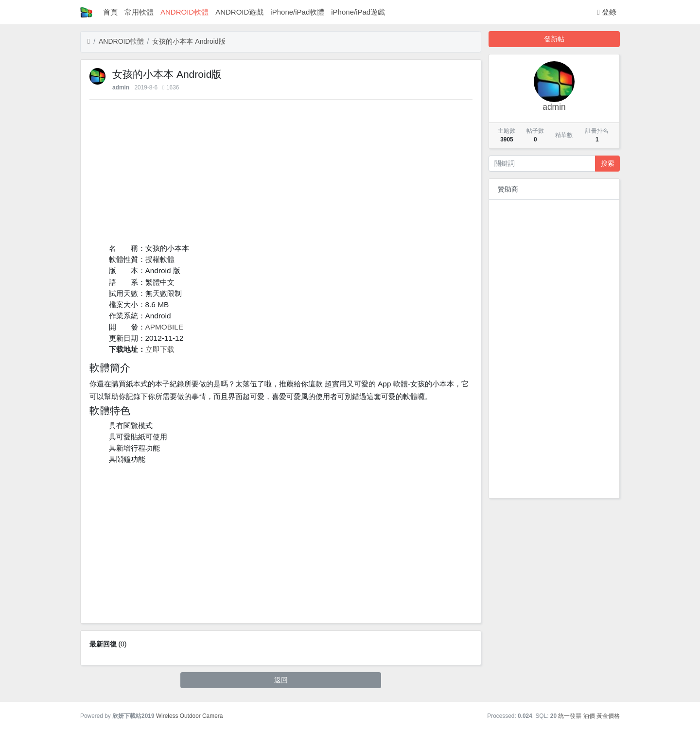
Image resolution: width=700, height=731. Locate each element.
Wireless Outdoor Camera (189, 716)
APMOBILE (165, 327)
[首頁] (89, 42)
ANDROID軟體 (184, 12)
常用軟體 (139, 12)
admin (121, 87)
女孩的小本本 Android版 (189, 41)
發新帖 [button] (554, 39)
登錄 (607, 12)
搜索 (608, 163)
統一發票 (570, 716)
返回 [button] (281, 680)
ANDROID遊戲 (239, 12)
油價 (589, 716)
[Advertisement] (281, 174)
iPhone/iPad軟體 (297, 12)
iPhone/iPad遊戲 (358, 12)
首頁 (110, 12)
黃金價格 (608, 716)
